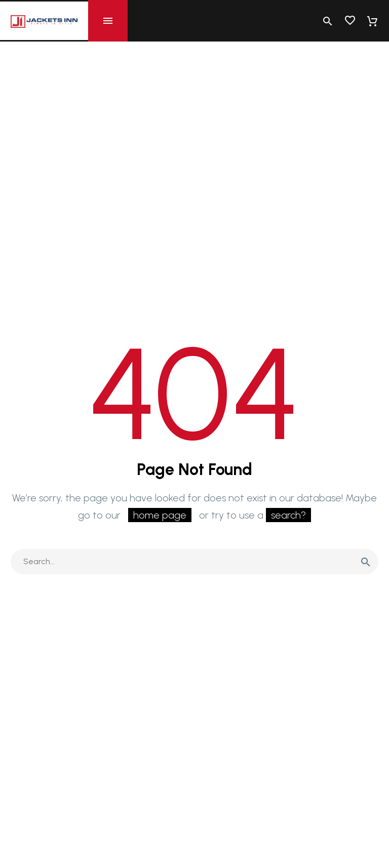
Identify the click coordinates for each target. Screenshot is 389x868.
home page (160, 515)
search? (288, 515)
